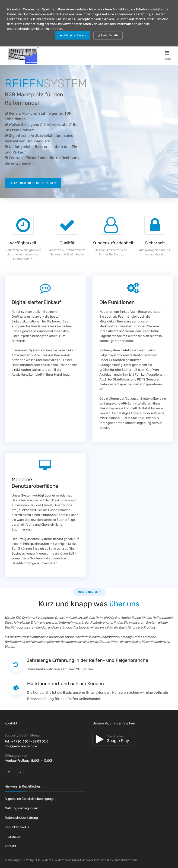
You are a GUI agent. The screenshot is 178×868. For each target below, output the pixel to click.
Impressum (13, 837)
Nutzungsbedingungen (21, 808)
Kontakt (10, 846)
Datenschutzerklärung (21, 818)
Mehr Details (108, 35)
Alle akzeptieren (73, 35)
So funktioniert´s (17, 827)
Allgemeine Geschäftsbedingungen (30, 799)
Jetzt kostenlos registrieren (33, 183)
